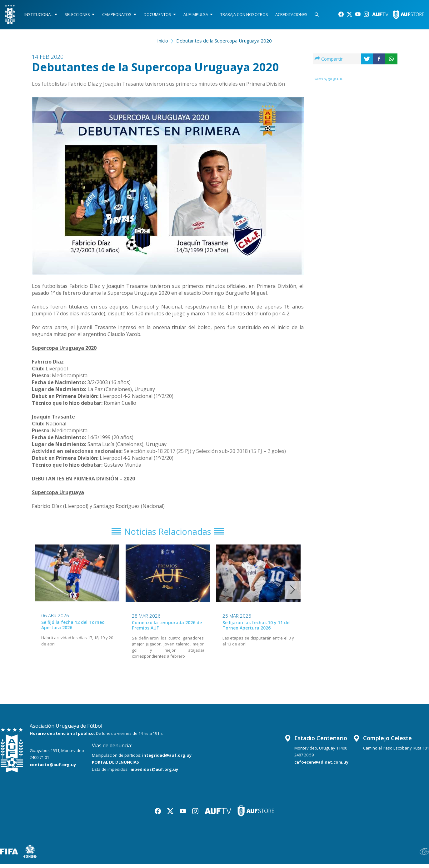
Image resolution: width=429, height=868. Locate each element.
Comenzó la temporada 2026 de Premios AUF (167, 629)
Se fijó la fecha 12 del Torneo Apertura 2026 (73, 629)
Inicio (163, 43)
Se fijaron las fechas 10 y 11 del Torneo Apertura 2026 (257, 629)
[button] (293, 594)
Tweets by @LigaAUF (328, 81)
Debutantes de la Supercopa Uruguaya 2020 (224, 43)
